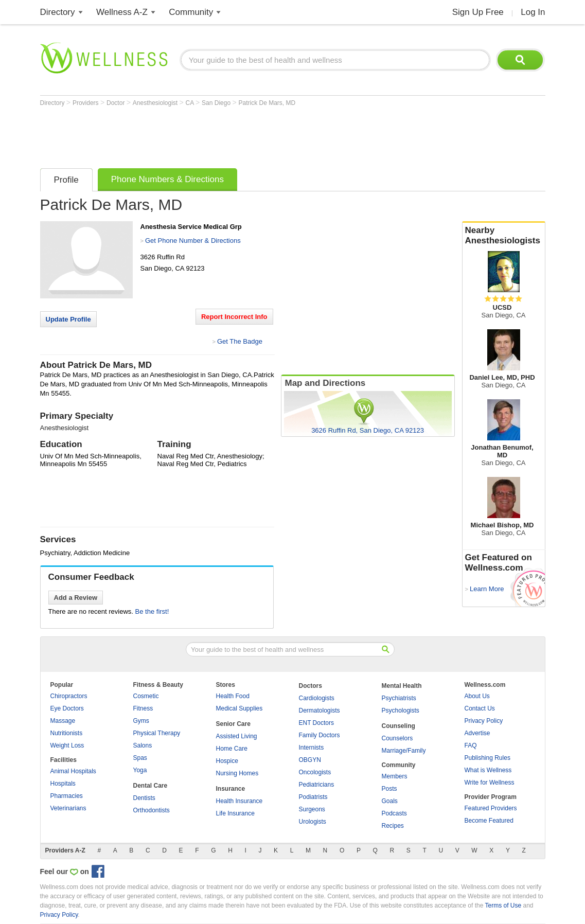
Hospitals (63, 784)
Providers (86, 103)
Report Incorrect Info (234, 317)
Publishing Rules (488, 758)
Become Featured (489, 821)
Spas (140, 758)
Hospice (227, 761)
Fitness (143, 708)
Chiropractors (69, 696)
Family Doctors (320, 735)
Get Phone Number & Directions (193, 241)
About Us (477, 696)
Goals (390, 801)
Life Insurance (235, 813)
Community (191, 12)
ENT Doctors (316, 723)
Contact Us (480, 708)
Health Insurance (240, 801)
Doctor (117, 103)
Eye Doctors (67, 708)
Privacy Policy (484, 721)
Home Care (232, 749)
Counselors (397, 738)
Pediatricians (317, 785)
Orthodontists (152, 810)
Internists (312, 748)
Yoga (140, 770)
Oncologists (315, 772)
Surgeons (312, 809)
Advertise (477, 733)
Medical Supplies (240, 708)
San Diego (217, 103)
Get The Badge (240, 341)
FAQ (471, 745)
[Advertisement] (227, 135)
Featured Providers (491, 808)
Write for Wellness (490, 783)
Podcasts (394, 813)
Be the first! (152, 611)
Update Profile (68, 319)
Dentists (144, 798)
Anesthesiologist (156, 103)
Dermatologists (320, 710)
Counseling (398, 726)
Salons (143, 745)
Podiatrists (313, 797)
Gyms (141, 721)
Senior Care (233, 724)
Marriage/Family (404, 751)
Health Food (233, 696)
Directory (58, 12)
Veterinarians (68, 808)
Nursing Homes (237, 773)
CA (191, 103)
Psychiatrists (399, 698)
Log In (533, 12)
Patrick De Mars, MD (267, 103)
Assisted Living (237, 736)
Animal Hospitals (73, 771)
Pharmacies (67, 796)
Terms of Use (503, 905)
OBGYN (310, 760)
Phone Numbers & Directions (167, 179)
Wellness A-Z (122, 12)
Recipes (393, 826)
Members (395, 776)
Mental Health (402, 686)
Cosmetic (146, 696)
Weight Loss (67, 745)
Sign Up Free (478, 12)
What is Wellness (488, 770)
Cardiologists (317, 698)
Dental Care (150, 786)
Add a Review (76, 598)
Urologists (313, 822)
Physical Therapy (157, 733)
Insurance (231, 789)
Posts (389, 789)
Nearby (504, 236)
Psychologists (401, 710)
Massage (63, 721)
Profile (66, 180)
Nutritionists (67, 733)
